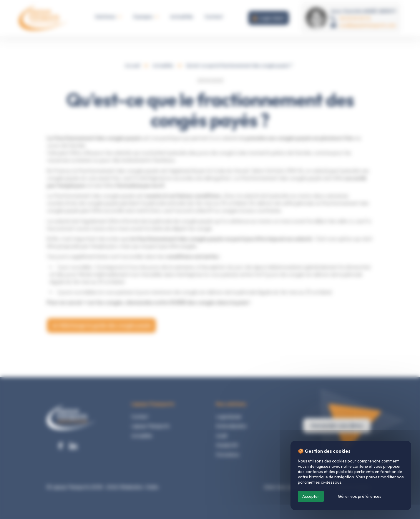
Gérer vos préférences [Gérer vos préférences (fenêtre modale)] (360, 496)
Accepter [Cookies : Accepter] (311, 496)
